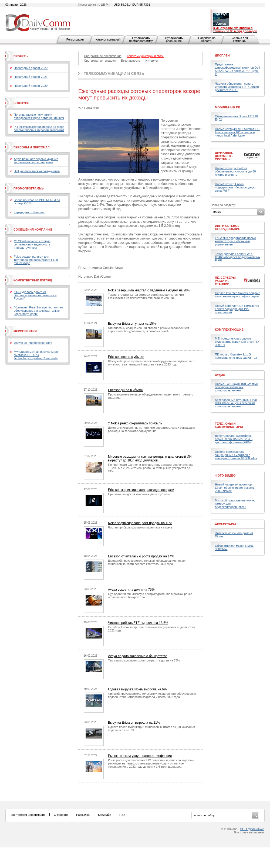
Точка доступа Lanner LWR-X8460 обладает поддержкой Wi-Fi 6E (237, 257)
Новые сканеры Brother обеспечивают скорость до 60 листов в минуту (235, 171)
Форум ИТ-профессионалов (33, 343)
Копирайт (104, 815)
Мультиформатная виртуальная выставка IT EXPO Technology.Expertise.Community (36, 355)
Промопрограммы (29, 188)
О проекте (61, 815)
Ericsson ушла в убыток (126, 390)
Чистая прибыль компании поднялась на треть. (141, 527)
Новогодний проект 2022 (31, 68)
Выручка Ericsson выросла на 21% (134, 723)
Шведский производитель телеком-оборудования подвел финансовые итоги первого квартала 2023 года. (147, 562)
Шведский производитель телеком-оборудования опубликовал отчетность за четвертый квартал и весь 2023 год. (151, 363)
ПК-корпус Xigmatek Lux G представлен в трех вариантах (236, 356)
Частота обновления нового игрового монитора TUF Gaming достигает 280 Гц (237, 87)
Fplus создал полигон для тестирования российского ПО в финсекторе (36, 260)
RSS (122, 815)
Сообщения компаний (33, 230)
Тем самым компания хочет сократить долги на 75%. (144, 660)
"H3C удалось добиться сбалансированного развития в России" (35, 295)
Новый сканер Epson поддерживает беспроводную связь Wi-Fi (235, 187)
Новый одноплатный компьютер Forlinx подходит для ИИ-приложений (237, 309)
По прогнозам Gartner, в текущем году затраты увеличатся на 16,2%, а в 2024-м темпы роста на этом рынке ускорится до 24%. (150, 468)
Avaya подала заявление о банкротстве (138, 656)
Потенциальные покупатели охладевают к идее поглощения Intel (39, 116)
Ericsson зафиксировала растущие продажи (141, 490)
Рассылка (83, 815)
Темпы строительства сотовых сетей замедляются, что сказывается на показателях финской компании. (146, 296)
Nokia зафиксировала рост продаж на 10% (140, 523)
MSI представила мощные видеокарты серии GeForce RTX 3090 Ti (237, 342)
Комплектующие (229, 330)
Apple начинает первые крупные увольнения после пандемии (36, 161)
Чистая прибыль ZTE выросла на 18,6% (138, 623)
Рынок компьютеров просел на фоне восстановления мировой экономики (39, 128)
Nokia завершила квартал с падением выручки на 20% (149, 290)
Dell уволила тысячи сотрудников (37, 171)
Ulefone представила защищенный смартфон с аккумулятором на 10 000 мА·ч (236, 455)
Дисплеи (222, 55)
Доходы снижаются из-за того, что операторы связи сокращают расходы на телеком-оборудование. (152, 429)
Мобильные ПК (227, 107)
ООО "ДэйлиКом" (252, 829)
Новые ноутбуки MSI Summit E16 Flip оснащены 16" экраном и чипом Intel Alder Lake (238, 132)
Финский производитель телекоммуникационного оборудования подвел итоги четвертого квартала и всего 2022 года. (152, 695)
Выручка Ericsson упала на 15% (132, 324)
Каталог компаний (108, 39)
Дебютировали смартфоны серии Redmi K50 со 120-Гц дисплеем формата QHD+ (234, 439)
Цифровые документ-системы (224, 156)
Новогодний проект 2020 (31, 86)
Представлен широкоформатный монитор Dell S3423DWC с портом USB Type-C (237, 69)
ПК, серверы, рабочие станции (226, 281)
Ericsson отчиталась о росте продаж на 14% (141, 556)
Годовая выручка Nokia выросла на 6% (137, 689)
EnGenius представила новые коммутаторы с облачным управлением (235, 241)
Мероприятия (25, 331)
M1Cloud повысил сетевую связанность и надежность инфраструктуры (32, 244)
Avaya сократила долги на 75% (131, 590)
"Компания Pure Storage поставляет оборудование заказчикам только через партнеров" (38, 311)
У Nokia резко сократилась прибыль (135, 423)
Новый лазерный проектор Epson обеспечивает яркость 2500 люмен (235, 488)
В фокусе (21, 103)
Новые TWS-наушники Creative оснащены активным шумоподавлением (236, 387)
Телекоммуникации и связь (114, 74)
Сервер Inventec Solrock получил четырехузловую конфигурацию (238, 295)
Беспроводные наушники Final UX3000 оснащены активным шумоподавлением (236, 403)
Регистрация (75, 39)
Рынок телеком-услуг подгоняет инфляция (140, 756)
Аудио (220, 375)
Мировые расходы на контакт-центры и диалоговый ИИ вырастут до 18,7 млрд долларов (150, 458)
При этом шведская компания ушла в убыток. (139, 494)
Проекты (21, 56)
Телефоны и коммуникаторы (229, 425)
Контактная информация (28, 815)
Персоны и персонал (32, 147)
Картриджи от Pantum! (29, 212)
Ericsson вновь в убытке (126, 357)
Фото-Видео (225, 475)
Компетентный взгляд (33, 280)
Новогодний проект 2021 (31, 77)
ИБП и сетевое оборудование (227, 227)
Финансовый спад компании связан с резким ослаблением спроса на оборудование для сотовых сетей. (148, 330)
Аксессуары (225, 524)
